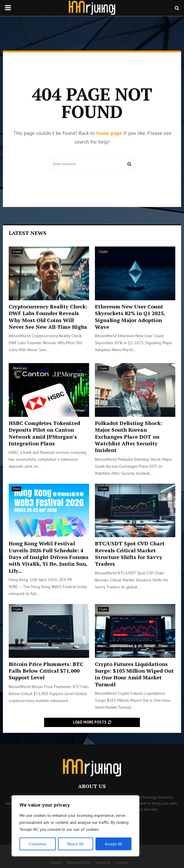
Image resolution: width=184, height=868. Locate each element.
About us (103, 862)
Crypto (17, 252)
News (16, 489)
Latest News (28, 233)
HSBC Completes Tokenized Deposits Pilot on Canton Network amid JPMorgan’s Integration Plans (44, 433)
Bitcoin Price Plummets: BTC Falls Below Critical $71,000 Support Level (46, 671)
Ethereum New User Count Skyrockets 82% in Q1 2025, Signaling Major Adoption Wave (130, 317)
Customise (38, 844)
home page (109, 133)
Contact (122, 862)
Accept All (113, 844)
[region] (75, 826)
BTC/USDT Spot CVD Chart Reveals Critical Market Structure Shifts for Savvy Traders (130, 553)
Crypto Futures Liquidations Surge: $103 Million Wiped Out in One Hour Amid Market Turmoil (134, 674)
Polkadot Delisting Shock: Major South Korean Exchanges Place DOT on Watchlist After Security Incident (129, 437)
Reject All (75, 844)
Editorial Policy (79, 862)
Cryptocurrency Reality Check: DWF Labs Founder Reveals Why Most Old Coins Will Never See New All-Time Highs (48, 317)
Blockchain (20, 368)
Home (56, 862)
